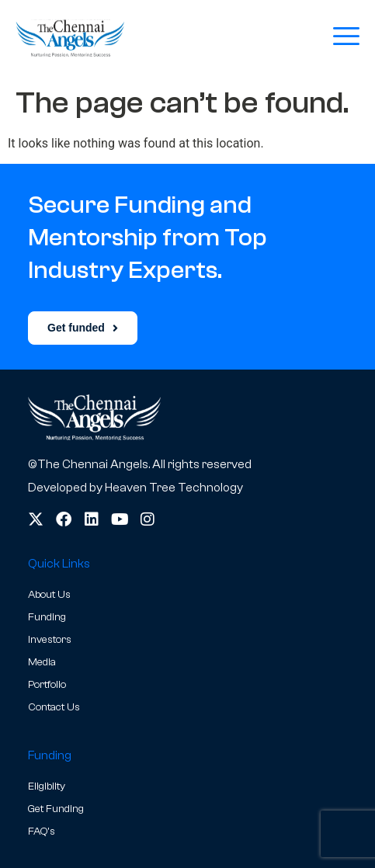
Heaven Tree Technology (174, 488)
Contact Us (54, 707)
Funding (47, 617)
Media (42, 662)
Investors (50, 640)
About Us (49, 595)
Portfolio (47, 685)
